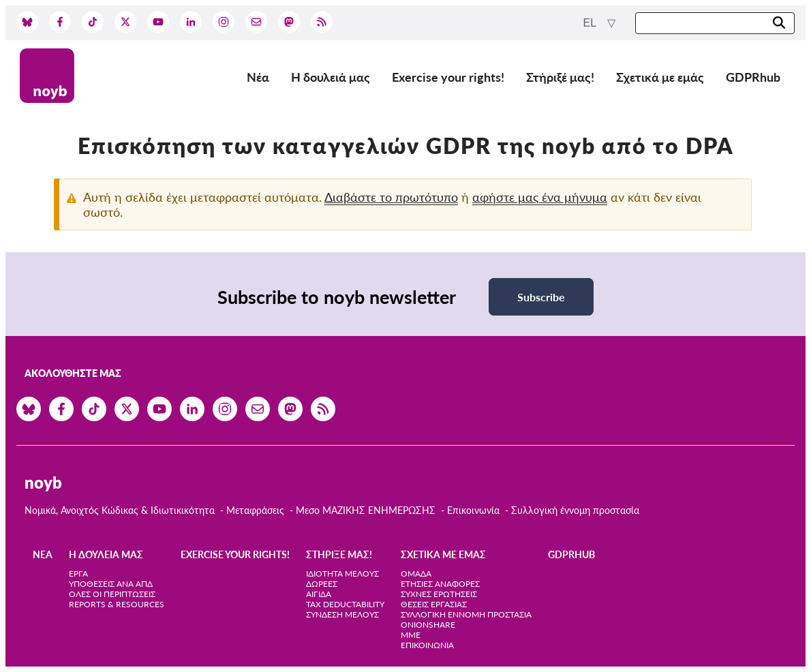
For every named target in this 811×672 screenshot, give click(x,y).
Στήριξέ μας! (560, 77)
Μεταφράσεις (257, 510)
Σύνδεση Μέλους (342, 614)
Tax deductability (345, 604)
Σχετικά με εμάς (660, 77)
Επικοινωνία (473, 510)
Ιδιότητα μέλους (342, 574)
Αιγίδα (319, 594)
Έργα (78, 574)
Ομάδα (416, 574)
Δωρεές (322, 584)
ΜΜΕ (411, 635)
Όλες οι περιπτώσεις (112, 594)
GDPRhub (753, 77)
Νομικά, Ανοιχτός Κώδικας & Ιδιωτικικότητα (120, 510)
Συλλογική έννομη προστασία (575, 510)
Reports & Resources (117, 604)
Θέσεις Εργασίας (434, 604)
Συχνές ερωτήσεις (439, 594)
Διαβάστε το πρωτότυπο (391, 197)
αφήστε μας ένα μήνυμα (540, 197)
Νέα (258, 77)
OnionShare (428, 625)
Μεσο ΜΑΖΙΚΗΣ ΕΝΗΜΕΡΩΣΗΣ (366, 510)
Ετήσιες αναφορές (440, 584)
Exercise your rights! (448, 77)
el (591, 23)
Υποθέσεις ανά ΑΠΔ (111, 584)
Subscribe (541, 297)
